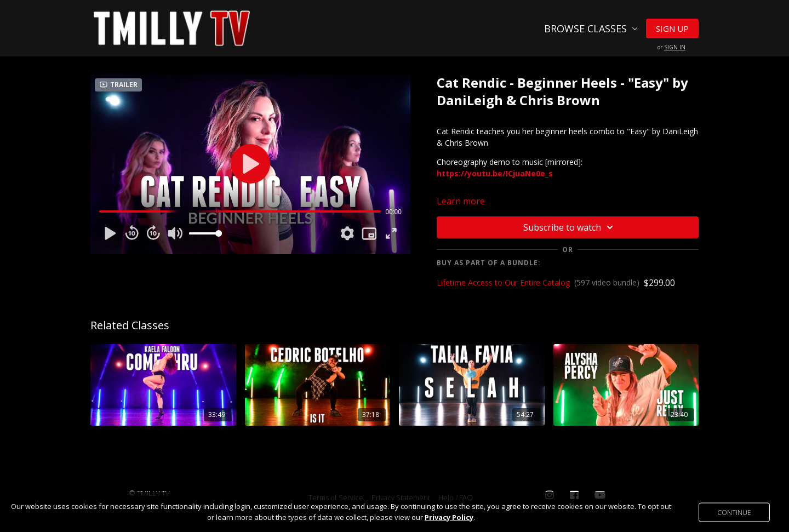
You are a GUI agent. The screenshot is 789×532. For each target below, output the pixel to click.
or (671, 47)
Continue (734, 512)
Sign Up (672, 28)
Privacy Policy (449, 517)
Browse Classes (591, 28)
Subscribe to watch (570, 227)
